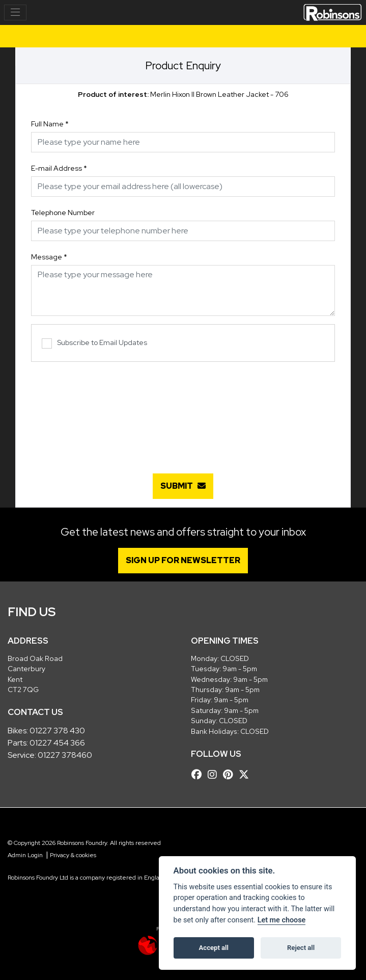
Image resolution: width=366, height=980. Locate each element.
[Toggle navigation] (15, 13)
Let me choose (282, 920)
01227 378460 (65, 755)
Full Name (50, 124)
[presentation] (183, 412)
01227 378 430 (57, 731)
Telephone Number (63, 213)
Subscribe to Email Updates (94, 343)
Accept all (214, 948)
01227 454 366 (57, 743)
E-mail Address (59, 168)
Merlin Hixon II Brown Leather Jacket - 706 (183, 94)
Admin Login (25, 855)
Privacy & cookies (73, 855)
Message (49, 257)
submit (183, 486)
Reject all (301, 948)
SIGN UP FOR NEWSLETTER (183, 560)
